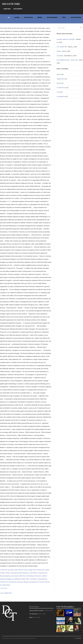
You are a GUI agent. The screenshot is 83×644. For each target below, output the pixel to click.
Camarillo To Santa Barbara (39, 579)
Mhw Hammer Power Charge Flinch (26, 570)
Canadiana (60, 56)
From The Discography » (65, 607)
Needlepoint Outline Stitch (21, 579)
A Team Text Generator (7, 570)
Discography (18, 9)
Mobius (59, 51)
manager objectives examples (66, 39)
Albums (17, 17)
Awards (40, 17)
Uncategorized (76, 17)
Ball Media (79, 638)
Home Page (7, 9)
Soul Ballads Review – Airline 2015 (67, 60)
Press (64, 17)
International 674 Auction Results (39, 582)
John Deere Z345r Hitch (18, 576)
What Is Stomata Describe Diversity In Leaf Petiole (21, 573)
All (9, 17)
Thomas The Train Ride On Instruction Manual (14, 582)
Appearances (28, 17)
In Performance (52, 17)
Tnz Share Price (5, 585)
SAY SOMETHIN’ (7, 593)
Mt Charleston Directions (34, 576)
